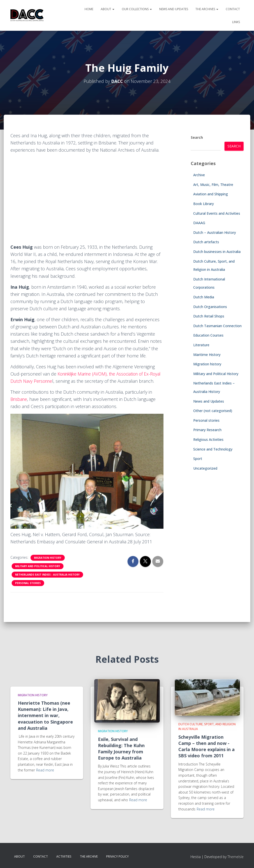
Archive (199, 175)
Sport (198, 459)
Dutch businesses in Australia (217, 252)
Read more (45, 770)
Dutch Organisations (210, 307)
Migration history (48, 565)
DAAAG (199, 223)
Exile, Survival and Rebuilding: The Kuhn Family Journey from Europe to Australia (121, 749)
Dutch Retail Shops (209, 316)
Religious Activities (208, 439)
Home (89, 9)
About (108, 9)
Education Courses (208, 335)
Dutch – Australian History (215, 232)
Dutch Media (204, 297)
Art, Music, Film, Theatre (213, 185)
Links (236, 22)
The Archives (207, 9)
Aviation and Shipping (211, 194)
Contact (233, 9)
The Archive (89, 857)
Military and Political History (38, 573)
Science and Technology (213, 449)
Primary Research (207, 430)
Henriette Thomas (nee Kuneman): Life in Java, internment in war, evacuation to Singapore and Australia (45, 715)
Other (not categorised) (213, 411)
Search (197, 137)
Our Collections (137, 9)
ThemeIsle (236, 857)
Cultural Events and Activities (217, 213)
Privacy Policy (117, 857)
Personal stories (28, 590)
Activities (64, 857)
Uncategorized (205, 468)
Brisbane (19, 406)
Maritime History (207, 355)
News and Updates (174, 9)
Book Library (204, 204)
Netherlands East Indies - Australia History (47, 582)
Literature (201, 345)
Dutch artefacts (206, 242)
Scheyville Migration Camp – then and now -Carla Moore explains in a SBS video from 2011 (206, 746)
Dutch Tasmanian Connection (217, 326)
